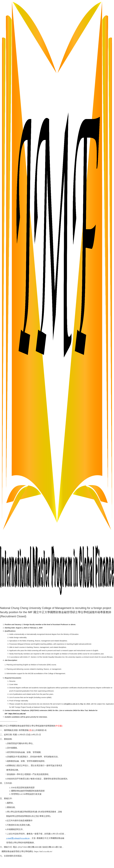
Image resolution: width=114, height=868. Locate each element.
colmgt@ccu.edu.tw (70, 704)
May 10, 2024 (85, 704)
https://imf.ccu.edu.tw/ (17, 714)
